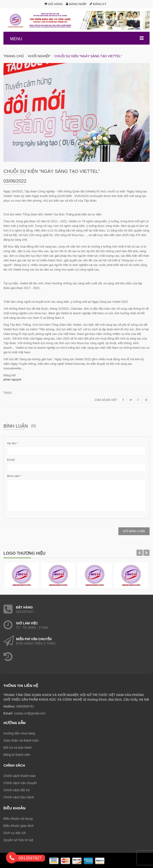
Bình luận (13, 476)
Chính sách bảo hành (19, 797)
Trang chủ (14, 56)
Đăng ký (98, 4)
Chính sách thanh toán (20, 776)
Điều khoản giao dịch (19, 826)
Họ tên (12, 443)
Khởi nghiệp (39, 56)
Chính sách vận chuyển (20, 783)
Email (11, 460)
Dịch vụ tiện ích (15, 833)
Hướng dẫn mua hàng (19, 733)
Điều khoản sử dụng (18, 819)
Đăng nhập (76, 4)
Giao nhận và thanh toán (21, 740)
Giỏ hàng (54, 4)
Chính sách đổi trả (17, 790)
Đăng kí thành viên (17, 755)
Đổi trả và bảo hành (18, 748)
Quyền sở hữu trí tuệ (18, 840)
